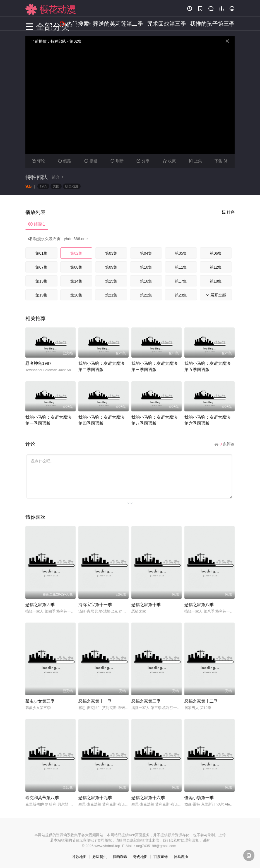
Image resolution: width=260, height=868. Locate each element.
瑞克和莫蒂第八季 (42, 798)
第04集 (146, 253)
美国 (56, 186)
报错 (91, 161)
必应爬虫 (100, 857)
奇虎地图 (140, 857)
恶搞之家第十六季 (148, 798)
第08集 (76, 267)
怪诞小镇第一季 (199, 798)
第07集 (42, 267)
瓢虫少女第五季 (40, 701)
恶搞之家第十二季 (201, 701)
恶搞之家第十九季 (95, 798)
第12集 (216, 267)
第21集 (111, 295)
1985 (43, 186)
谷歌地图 (79, 857)
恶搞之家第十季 (146, 605)
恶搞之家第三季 (146, 701)
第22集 (146, 295)
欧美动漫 (72, 186)
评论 (38, 161)
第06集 (216, 253)
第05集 (181, 253)
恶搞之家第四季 (40, 605)
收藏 (169, 161)
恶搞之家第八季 (199, 605)
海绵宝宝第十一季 (95, 605)
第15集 (111, 281)
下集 (222, 161)
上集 (195, 161)
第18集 (216, 281)
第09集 (111, 267)
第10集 (146, 267)
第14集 (76, 281)
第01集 (42, 253)
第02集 (76, 253)
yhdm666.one (76, 239)
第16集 (146, 281)
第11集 (181, 267)
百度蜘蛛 (161, 857)
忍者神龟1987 (38, 363)
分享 (143, 161)
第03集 (111, 253)
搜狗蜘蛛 (120, 857)
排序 (228, 212)
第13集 (42, 281)
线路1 (37, 224)
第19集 (42, 295)
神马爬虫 (181, 857)
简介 (59, 177)
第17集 (181, 281)
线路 (65, 161)
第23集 (181, 295)
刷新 (117, 161)
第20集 (76, 295)
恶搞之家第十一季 (95, 701)
